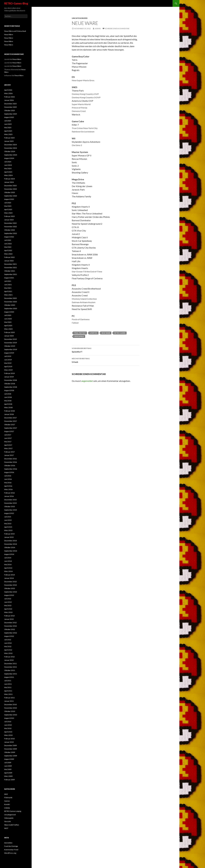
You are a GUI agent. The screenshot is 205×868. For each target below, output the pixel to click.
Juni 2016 (8, 479)
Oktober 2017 (10, 425)
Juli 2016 (8, 476)
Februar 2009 (9, 780)
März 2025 (8, 134)
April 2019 (8, 367)
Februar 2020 (9, 332)
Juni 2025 (8, 124)
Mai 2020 (8, 322)
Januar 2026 (9, 100)
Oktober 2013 (10, 588)
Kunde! (7, 804)
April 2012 (8, 650)
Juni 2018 (8, 397)
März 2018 (8, 407)
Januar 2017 (9, 455)
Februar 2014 (9, 575)
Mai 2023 (8, 206)
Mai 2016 (8, 483)
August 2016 (9, 472)
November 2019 (11, 343)
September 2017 (11, 428)
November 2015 (11, 503)
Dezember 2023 (10, 186)
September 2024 (11, 155)
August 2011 (9, 677)
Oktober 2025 (10, 110)
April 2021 (8, 291)
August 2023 (9, 199)
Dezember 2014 (10, 541)
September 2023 (11, 196)
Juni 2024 (8, 165)
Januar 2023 (9, 220)
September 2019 (11, 349)
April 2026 (8, 90)
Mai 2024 (8, 168)
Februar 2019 (9, 373)
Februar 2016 (9, 493)
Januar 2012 (9, 660)
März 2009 (8, 776)
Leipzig (7, 808)
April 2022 (8, 250)
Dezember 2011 (10, 664)
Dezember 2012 (10, 623)
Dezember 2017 (10, 418)
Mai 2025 (8, 128)
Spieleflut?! (105, 350)
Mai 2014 (8, 565)
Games (7, 801)
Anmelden (8, 843)
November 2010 (11, 708)
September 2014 (11, 551)
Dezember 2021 (10, 264)
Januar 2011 (9, 701)
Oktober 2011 (10, 670)
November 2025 (11, 107)
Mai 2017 (8, 442)
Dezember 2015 (10, 500)
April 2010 (8, 732)
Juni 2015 (8, 520)
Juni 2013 (8, 602)
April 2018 (8, 404)
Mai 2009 (8, 769)
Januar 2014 (9, 578)
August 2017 (9, 431)
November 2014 (11, 544)
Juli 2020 (8, 315)
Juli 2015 (8, 517)
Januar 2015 (9, 537)
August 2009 (9, 759)
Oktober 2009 (10, 752)
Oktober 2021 (10, 271)
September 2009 (11, 756)
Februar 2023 (9, 216)
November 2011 (11, 667)
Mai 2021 (8, 288)
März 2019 (8, 370)
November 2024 (11, 148)
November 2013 (11, 585)
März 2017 (8, 448)
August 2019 (9, 353)
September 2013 (11, 592)
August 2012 (9, 636)
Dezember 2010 (10, 704)
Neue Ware (9, 34)
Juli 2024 (8, 162)
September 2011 (11, 674)
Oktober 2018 (10, 384)
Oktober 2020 (10, 305)
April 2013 (8, 609)
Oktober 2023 (10, 192)
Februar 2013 (9, 616)
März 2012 (8, 653)
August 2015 (9, 513)
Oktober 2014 (10, 547)
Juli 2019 (8, 356)
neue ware (106, 333)
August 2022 (9, 237)
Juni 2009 (8, 766)
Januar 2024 (9, 182)
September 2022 (11, 233)
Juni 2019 (8, 360)
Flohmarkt (8, 798)
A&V (6, 794)
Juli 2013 (8, 599)
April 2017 (8, 445)
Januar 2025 (9, 141)
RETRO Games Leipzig (13, 811)
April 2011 (8, 691)
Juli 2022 (8, 240)
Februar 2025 (9, 138)
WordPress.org (10, 853)
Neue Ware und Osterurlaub (15, 31)
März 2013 (8, 612)
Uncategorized (80, 18)
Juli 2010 (8, 722)
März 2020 (8, 329)
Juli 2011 (8, 681)
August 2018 (9, 390)
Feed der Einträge (11, 846)
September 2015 (11, 510)
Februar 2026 (9, 97)
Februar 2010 (9, 739)
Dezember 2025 (10, 104)
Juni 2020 (8, 319)
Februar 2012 (9, 657)
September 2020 (11, 308)
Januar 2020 (9, 336)
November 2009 (11, 749)
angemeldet (87, 381)
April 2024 (8, 172)
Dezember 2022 (10, 223)
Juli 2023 (8, 203)
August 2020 (9, 312)
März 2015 (8, 530)
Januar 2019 (9, 377)
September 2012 (11, 633)
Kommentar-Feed (11, 850)
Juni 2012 (8, 643)
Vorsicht (7, 821)
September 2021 (11, 274)
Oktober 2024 (10, 151)
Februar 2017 (9, 452)
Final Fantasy (80, 333)
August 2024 (9, 158)
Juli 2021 (8, 281)
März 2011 (8, 694)
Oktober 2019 (10, 346)
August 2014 (9, 554)
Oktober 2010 (10, 711)
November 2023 (11, 189)
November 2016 (11, 462)
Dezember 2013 (10, 582)
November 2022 (11, 227)
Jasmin (98, 29)
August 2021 (9, 278)
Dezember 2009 (10, 745)
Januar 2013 (9, 619)
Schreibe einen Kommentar (117, 29)
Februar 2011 (9, 698)
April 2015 (8, 527)
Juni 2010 (8, 725)
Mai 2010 (8, 728)
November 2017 (11, 421)
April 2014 (8, 568)
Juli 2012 (8, 640)
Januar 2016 (9, 496)
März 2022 (8, 254)
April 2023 (8, 209)
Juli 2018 (8, 394)
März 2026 (8, 93)
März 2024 (8, 175)
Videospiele (9, 818)
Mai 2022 (8, 247)
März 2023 (8, 213)
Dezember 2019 (10, 339)
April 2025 (8, 131)
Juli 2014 (8, 558)
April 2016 (8, 486)
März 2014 (8, 571)
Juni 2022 (8, 244)
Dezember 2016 (10, 459)
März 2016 (8, 489)
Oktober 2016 (10, 466)
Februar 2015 (9, 534)
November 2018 (11, 380)
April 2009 (8, 773)
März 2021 (8, 295)
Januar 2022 (9, 261)
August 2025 (9, 117)
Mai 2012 (8, 646)
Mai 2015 (8, 524)
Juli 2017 (8, 435)
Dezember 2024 (10, 145)
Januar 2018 (9, 414)
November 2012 (11, 626)
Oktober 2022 (10, 230)
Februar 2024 (9, 179)
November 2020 (11, 302)
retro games (120, 333)
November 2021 (11, 267)
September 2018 (11, 387)
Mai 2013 (8, 605)
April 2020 (8, 326)
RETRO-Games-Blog (16, 3)
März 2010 (8, 735)
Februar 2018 (9, 411)
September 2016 (11, 469)
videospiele (79, 336)
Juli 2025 (8, 121)
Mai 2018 (8, 401)
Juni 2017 (8, 438)
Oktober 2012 (10, 629)
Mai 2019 (8, 363)
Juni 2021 (8, 285)
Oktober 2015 (10, 506)
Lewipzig (94, 333)
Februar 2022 (9, 257)
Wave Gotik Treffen (12, 825)
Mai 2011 (8, 687)
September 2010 (11, 715)
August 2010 (9, 718)
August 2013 (9, 595)
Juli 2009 (8, 763)
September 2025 (11, 114)
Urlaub (105, 360)
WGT (6, 828)
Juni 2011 (8, 684)
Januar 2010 (9, 742)
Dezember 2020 (10, 298)
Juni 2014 (8, 561)
